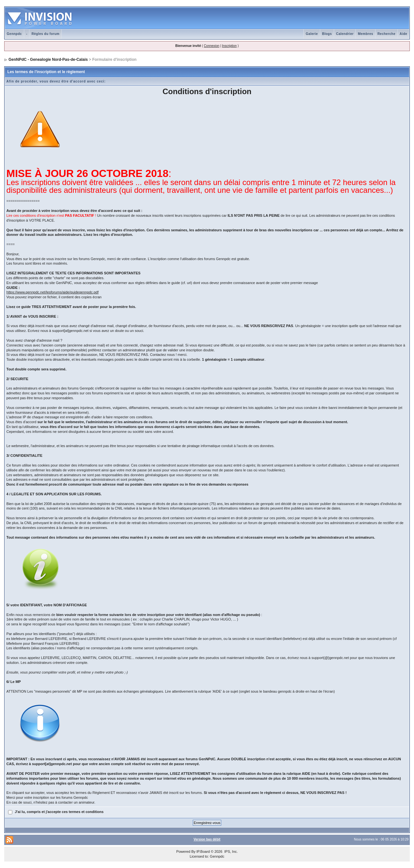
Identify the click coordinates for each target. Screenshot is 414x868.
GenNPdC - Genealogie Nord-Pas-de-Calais (48, 60)
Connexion (212, 46)
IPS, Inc (230, 852)
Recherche (387, 34)
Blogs (327, 34)
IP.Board (203, 852)
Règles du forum (45, 34)
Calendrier (345, 34)
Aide (404, 34)
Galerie (312, 34)
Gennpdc (14, 34)
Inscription (229, 46)
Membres (365, 34)
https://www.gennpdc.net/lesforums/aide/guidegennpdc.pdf (53, 292)
